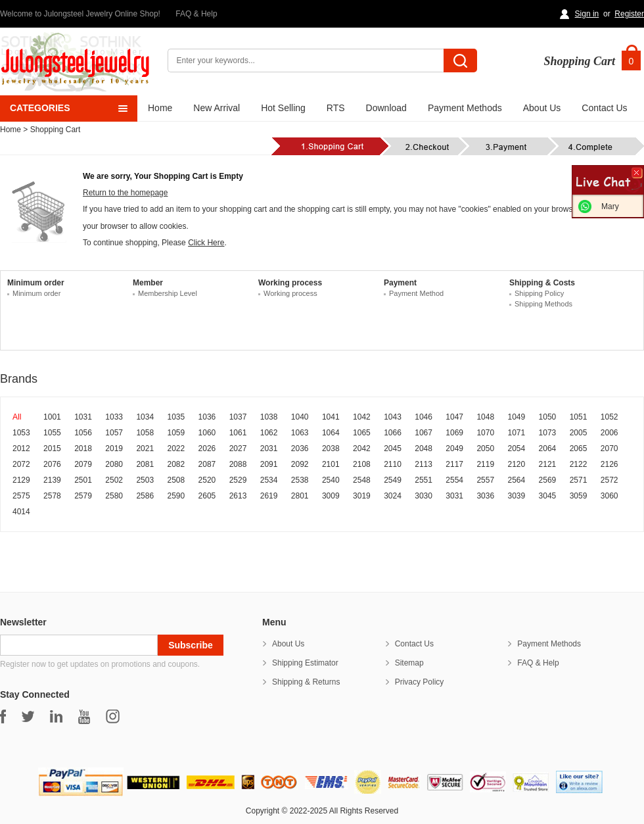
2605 (207, 496)
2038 (331, 448)
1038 (269, 417)
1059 (176, 433)
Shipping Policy (539, 293)
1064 (331, 433)
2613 (238, 496)
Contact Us (604, 108)
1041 (331, 417)
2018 (83, 448)
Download (386, 108)
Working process (290, 293)
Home (160, 108)
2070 (609, 448)
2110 (393, 464)
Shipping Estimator (305, 663)
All (17, 417)
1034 (145, 417)
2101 (331, 464)
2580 (114, 496)
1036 (207, 417)
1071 (517, 433)
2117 (454, 464)
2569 (548, 480)
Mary (610, 206)
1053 (21, 433)
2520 (207, 480)
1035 (176, 417)
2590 (176, 496)
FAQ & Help (196, 14)
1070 (485, 433)
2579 (83, 496)
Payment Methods (465, 108)
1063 (300, 433)
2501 (83, 480)
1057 (114, 433)
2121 (548, 464)
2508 (176, 480)
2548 (362, 480)
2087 (207, 464)
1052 (609, 417)
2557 (485, 480)
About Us (542, 108)
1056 (83, 433)
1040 (300, 417)
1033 (114, 417)
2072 (21, 464)
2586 (145, 496)
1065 (362, 433)
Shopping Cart (579, 61)
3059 (579, 496)
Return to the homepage (125, 193)
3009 (331, 496)
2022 (176, 448)
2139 (52, 480)
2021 (145, 448)
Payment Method (416, 293)
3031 (454, 496)
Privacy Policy (420, 682)
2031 (269, 448)
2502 (114, 480)
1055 (52, 433)
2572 (609, 480)
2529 (238, 480)
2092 (300, 464)
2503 (145, 480)
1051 (579, 417)
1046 (424, 417)
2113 (424, 464)
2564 (517, 480)
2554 (454, 480)
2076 (52, 464)
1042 (362, 417)
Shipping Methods (543, 304)
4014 (21, 512)
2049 (454, 448)
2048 (424, 448)
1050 (548, 417)
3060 (609, 496)
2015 (52, 448)
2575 (21, 496)
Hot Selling (283, 108)
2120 (517, 464)
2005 (579, 433)
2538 (300, 480)
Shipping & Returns (306, 682)
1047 (454, 417)
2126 (609, 464)
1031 (83, 417)
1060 (207, 433)
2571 (579, 480)
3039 (517, 496)
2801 (300, 496)
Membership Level (168, 293)
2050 (485, 448)
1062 (269, 433)
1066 (393, 433)
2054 (517, 448)
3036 (485, 496)
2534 (269, 480)
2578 (52, 496)
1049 (517, 417)
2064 (548, 448)
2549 (393, 480)
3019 (362, 496)
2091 (269, 464)
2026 (207, 448)
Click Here (206, 243)
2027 (238, 448)
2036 (300, 448)
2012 (21, 448)
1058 (145, 433)
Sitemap (409, 663)
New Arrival (217, 108)
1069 (454, 433)
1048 (485, 417)
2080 (114, 464)
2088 (238, 464)
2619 (269, 496)
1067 (424, 433)
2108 (362, 464)
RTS (336, 108)
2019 (114, 448)
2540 (331, 480)
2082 (176, 464)
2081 (145, 464)
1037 (238, 417)
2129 (21, 480)
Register (629, 14)
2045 (393, 448)
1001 (52, 417)
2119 (485, 464)
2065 (579, 448)
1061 (238, 433)
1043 (393, 417)
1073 (548, 433)
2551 (424, 480)
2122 (579, 464)
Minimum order (36, 293)
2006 (609, 433)
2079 (83, 464)
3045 (548, 496)
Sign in (587, 14)
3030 (424, 496)
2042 (362, 448)
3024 (393, 496)
